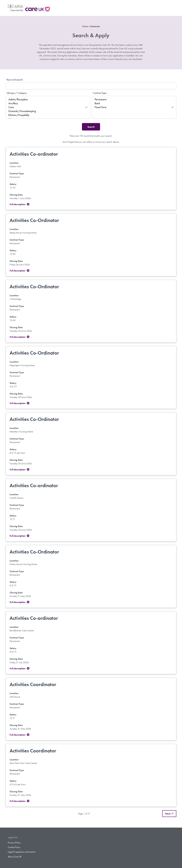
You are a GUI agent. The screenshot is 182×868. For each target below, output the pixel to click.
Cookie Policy (14, 847)
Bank (134, 103)
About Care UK (15, 857)
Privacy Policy (14, 843)
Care (48, 107)
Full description (19, 204)
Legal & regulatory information (22, 852)
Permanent (134, 99)
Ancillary (48, 103)
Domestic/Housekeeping (48, 111)
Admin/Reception (48, 99)
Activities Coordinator (33, 684)
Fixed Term (134, 107)
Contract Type (100, 93)
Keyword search (15, 80)
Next (169, 814)
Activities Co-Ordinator (34, 220)
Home (85, 26)
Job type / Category (17, 93)
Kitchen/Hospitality (48, 115)
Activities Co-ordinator (34, 154)
